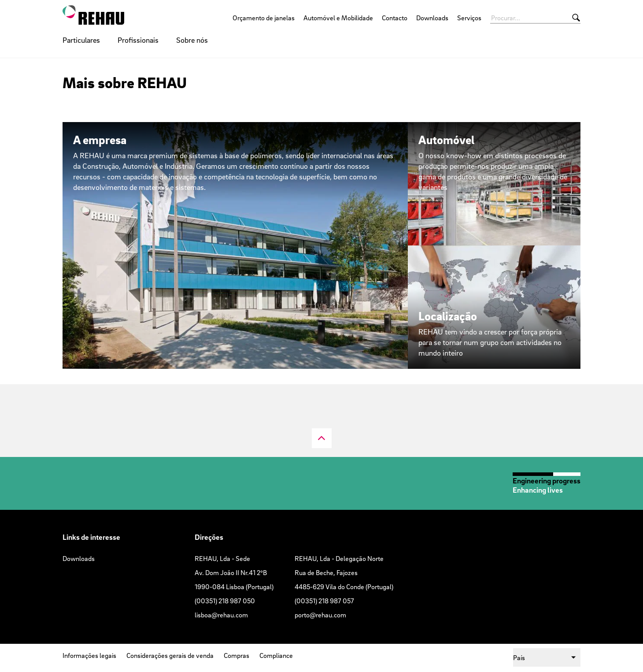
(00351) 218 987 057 (324, 601)
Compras (237, 655)
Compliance (276, 655)
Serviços (469, 18)
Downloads (432, 18)
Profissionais (138, 40)
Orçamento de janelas (264, 18)
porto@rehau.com (320, 615)
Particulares (81, 40)
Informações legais (89, 655)
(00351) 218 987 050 (225, 601)
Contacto (395, 18)
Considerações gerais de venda (170, 655)
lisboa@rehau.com (221, 615)
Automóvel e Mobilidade (338, 18)
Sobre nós (192, 40)
